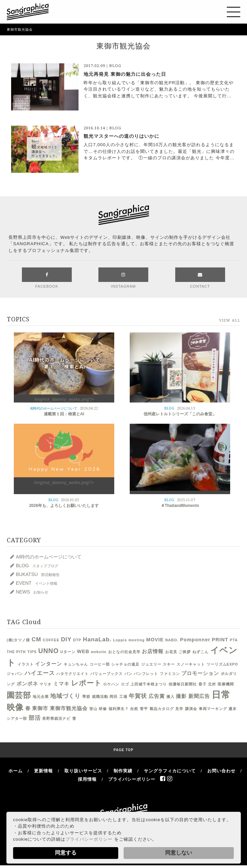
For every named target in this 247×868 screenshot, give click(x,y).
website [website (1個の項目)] (99, 652)
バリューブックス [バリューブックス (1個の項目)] (106, 674)
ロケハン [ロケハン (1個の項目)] (111, 684)
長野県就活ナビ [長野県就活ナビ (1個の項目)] (56, 719)
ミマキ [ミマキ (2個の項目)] (61, 684)
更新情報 (43, 771)
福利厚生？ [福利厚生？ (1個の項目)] (119, 709)
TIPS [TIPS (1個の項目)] (32, 652)
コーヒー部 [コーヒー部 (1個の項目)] (100, 665)
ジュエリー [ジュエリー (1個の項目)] (151, 665)
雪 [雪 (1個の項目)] (74, 719)
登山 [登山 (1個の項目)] (93, 709)
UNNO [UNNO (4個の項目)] (48, 651)
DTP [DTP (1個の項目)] (77, 640)
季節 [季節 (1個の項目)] (86, 697)
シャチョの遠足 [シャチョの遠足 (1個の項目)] (125, 665)
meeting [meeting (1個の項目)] (136, 640)
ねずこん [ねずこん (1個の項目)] (200, 652)
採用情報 (87, 780)
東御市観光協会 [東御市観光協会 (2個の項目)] (69, 709)
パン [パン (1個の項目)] (128, 674)
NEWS (32, 592)
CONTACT (200, 278)
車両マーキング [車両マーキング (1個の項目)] (213, 709)
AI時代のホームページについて (49, 557)
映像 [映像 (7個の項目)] (15, 708)
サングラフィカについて (170, 771)
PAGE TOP (123, 750)
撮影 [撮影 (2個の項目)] (181, 697)
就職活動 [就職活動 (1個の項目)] (100, 697)
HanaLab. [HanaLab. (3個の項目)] (97, 640)
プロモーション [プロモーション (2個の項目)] (200, 674)
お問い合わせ (221, 771)
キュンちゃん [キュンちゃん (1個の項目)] (76, 665)
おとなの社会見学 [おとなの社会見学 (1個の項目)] (124, 652)
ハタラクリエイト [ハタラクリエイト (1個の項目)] (72, 674)
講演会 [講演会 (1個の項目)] (191, 709)
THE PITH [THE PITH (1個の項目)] (16, 652)
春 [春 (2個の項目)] (28, 709)
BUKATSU (38, 575)
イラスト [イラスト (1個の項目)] (26, 665)
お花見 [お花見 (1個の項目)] (171, 652)
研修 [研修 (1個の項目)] (103, 709)
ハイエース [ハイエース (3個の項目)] (40, 673)
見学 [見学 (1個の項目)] (179, 709)
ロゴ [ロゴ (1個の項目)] (125, 684)
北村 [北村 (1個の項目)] (212, 684)
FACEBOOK (47, 278)
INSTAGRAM (123, 278)
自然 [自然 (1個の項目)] (134, 709)
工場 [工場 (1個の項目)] (123, 697)
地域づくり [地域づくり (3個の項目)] (65, 696)
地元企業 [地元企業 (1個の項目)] (41, 697)
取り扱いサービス (83, 771)
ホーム (16, 771)
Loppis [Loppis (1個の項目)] (120, 640)
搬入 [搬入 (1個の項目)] (171, 697)
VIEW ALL (230, 321)
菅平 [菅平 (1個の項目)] (144, 709)
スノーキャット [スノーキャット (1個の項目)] (191, 665)
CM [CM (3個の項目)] (37, 640)
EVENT (37, 583)
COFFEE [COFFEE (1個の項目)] (51, 640)
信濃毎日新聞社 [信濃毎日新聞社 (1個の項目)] (183, 684)
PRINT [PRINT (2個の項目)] (220, 640)
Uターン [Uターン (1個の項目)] (68, 652)
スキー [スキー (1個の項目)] (169, 665)
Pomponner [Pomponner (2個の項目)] (195, 640)
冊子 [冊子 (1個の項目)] (203, 684)
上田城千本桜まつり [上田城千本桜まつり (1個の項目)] (149, 684)
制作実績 (123, 771)
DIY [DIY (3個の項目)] (66, 640)
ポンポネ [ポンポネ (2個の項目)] (27, 684)
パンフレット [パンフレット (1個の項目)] (146, 674)
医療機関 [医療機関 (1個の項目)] (226, 684)
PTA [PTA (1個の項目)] (234, 640)
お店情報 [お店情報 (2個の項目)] (153, 652)
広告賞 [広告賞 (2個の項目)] (157, 697)
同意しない (179, 853)
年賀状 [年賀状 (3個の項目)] (138, 696)
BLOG (37, 566)
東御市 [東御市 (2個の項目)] (40, 709)
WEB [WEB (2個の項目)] (83, 652)
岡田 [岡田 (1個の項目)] (114, 697)
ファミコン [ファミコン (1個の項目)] (170, 674)
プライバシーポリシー (89, 839)
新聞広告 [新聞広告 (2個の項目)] (199, 697)
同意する (66, 853)
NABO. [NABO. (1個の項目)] (172, 640)
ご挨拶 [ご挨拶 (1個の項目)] (185, 652)
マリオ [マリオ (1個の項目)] (45, 684)
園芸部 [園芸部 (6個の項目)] (19, 696)
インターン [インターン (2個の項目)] (49, 664)
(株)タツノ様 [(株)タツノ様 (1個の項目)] (18, 640)
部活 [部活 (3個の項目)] (35, 718)
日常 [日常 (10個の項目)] (221, 695)
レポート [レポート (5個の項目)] (86, 683)
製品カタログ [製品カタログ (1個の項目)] (162, 709)
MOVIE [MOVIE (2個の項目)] (155, 640)
